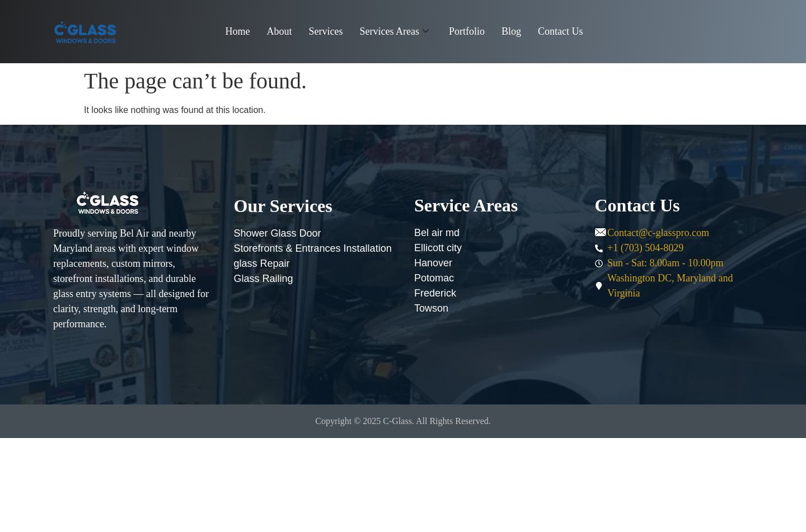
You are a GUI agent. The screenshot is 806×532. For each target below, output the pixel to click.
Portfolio (467, 31)
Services (326, 31)
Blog (511, 31)
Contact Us (561, 31)
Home (238, 31)
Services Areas (394, 31)
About (280, 31)
